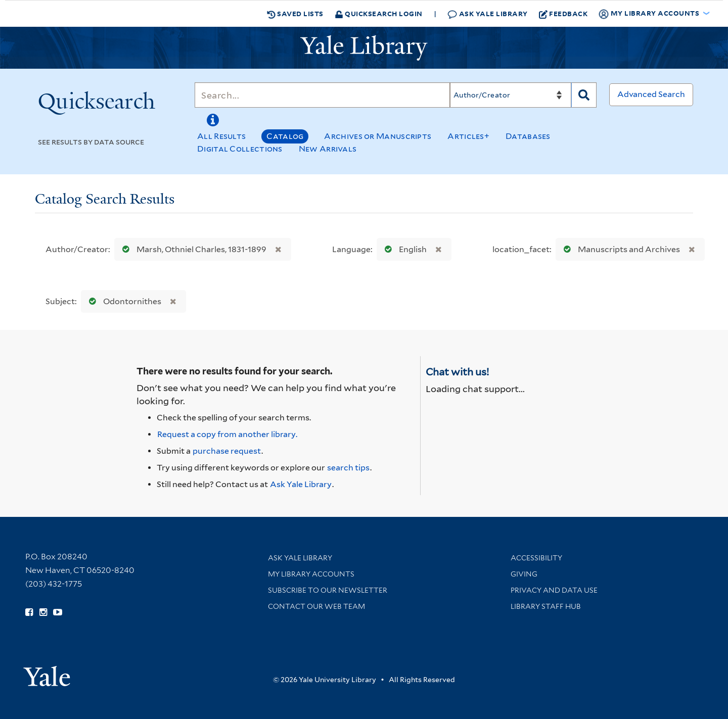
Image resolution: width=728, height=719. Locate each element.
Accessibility (536, 558)
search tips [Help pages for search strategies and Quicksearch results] (348, 468)
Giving (524, 574)
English (403, 249)
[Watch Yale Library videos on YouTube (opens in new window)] (58, 612)
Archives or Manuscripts (378, 136)
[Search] (322, 95)
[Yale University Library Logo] (364, 48)
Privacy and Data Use (554, 590)
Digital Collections (240, 149)
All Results (221, 136)
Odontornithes (123, 301)
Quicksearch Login (379, 13)
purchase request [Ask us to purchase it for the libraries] (227, 451)
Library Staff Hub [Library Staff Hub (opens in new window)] (546, 606)
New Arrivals (328, 149)
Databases (528, 136)
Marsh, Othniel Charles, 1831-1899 (192, 249)
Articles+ (468, 136)
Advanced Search (651, 94)
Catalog (285, 136)
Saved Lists (295, 14)
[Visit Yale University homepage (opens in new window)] (47, 673)
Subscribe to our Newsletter (328, 590)
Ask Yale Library (488, 14)
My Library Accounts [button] (650, 14)
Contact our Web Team (316, 606)
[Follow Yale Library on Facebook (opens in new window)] (29, 612)
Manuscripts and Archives (620, 249)
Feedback (563, 14)
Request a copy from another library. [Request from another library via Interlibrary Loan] (227, 434)
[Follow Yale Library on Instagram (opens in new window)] (43, 612)
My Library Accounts (311, 574)
